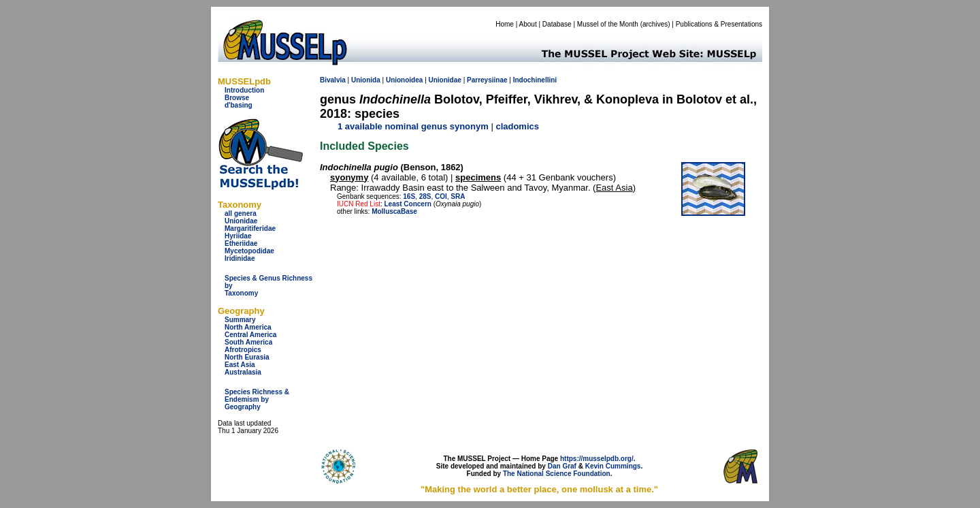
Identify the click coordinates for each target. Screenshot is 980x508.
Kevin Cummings (613, 466)
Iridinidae (240, 258)
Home (505, 24)
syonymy (349, 177)
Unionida (366, 80)
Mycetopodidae (249, 251)
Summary (240, 320)
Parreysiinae (487, 80)
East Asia (240, 365)
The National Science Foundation (557, 474)
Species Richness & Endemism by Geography (257, 399)
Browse (237, 98)
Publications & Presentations (719, 24)
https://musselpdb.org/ (597, 459)
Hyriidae (238, 236)
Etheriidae (241, 243)
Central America (250, 335)
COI (441, 196)
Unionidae (241, 221)
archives (655, 24)
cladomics (517, 126)
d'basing (239, 105)
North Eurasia (247, 357)
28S (425, 196)
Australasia (243, 372)
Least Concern (407, 204)
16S (409, 196)
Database (557, 24)
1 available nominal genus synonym (413, 126)
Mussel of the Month (608, 24)
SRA (458, 196)
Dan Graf (562, 466)
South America (248, 342)
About (528, 24)
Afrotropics (243, 350)
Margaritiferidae (250, 228)
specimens (478, 177)
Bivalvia (333, 80)
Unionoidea (404, 80)
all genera (241, 213)
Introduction (244, 90)
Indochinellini (535, 80)
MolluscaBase (394, 211)
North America (248, 327)
